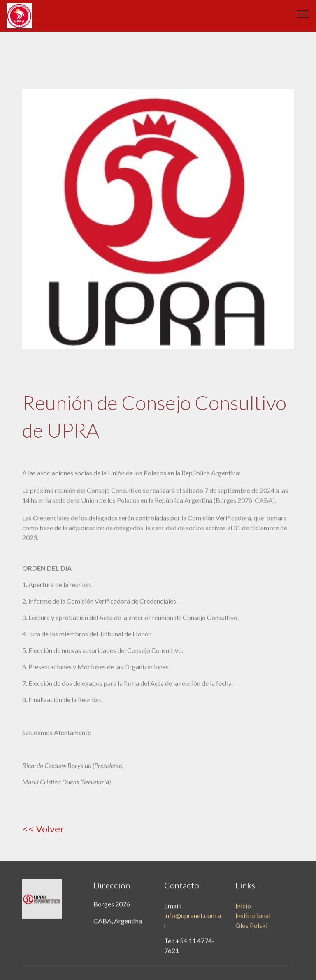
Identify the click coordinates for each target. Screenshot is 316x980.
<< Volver (43, 829)
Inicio (243, 915)
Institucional (253, 925)
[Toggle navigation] (303, 14)
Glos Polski (251, 935)
